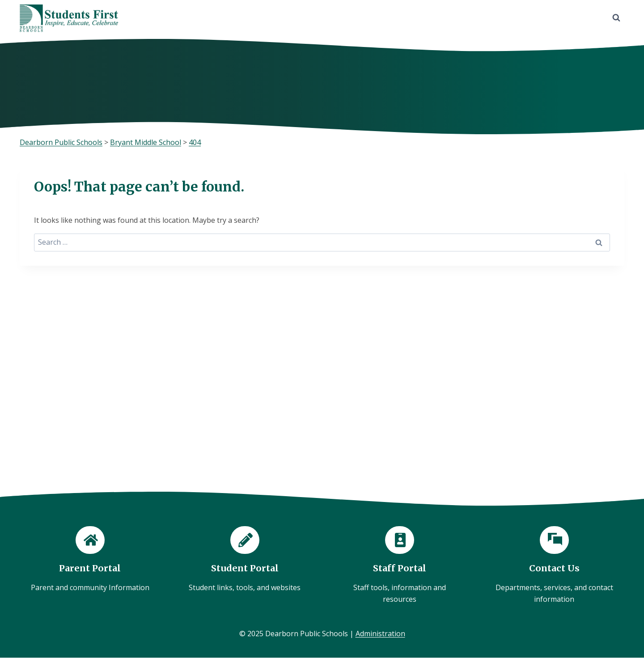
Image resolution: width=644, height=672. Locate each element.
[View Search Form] (616, 18)
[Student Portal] (245, 560)
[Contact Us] (554, 566)
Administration (380, 634)
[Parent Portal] (90, 560)
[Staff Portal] (399, 566)
